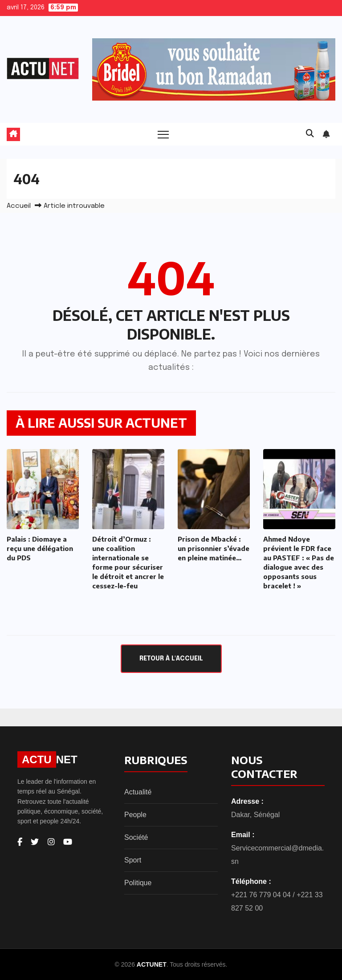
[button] (310, 134)
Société (136, 837)
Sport (133, 860)
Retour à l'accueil (171, 659)
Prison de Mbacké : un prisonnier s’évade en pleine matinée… (214, 548)
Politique (138, 883)
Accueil (19, 206)
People (135, 815)
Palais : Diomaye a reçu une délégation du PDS (40, 548)
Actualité (138, 792)
